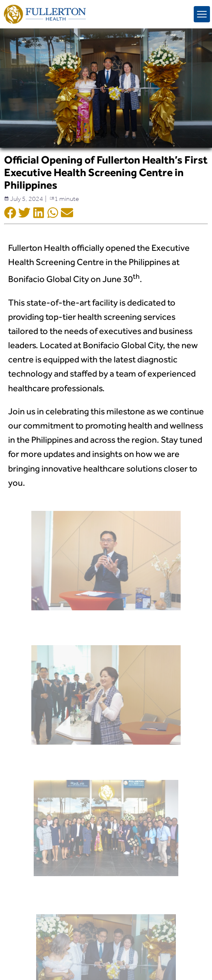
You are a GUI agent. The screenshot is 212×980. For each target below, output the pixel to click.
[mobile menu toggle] (202, 14)
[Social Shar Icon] (10, 213)
